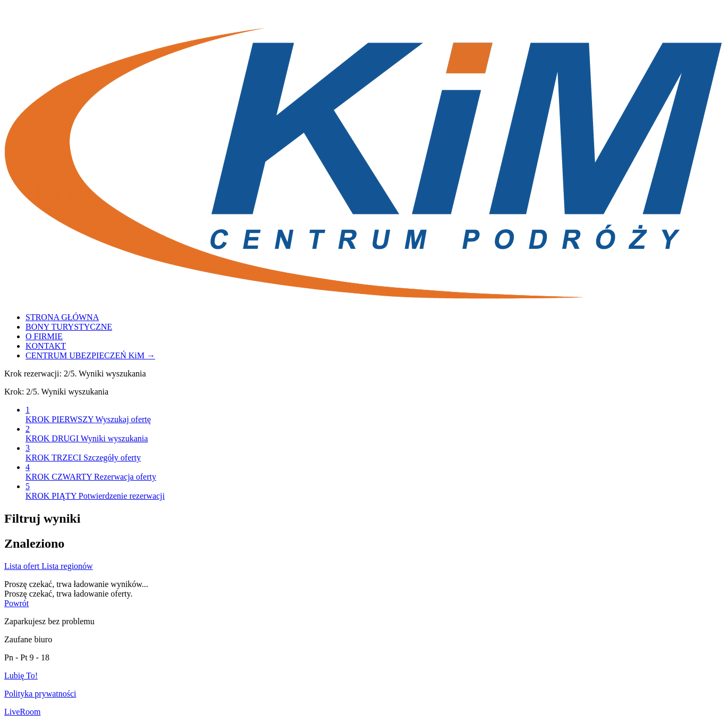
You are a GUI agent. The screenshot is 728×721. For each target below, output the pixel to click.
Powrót (16, 603)
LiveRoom (22, 712)
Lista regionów (67, 566)
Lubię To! (21, 676)
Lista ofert (23, 566)
